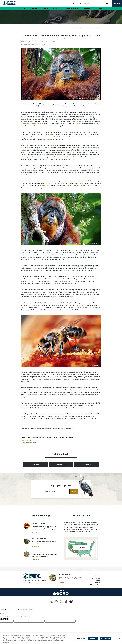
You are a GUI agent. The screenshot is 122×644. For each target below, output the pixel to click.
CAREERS (94, 569)
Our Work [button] (23, 8)
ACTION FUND (81, 569)
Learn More (35, 533)
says (69, 284)
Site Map (98, 580)
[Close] (119, 638)
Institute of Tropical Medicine (77, 186)
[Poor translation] (6, 619)
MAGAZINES (54, 569)
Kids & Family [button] (57, 8)
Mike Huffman (44, 186)
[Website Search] (96, 3)
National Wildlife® (87, 28)
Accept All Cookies (106, 638)
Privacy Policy (97, 576)
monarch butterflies (64, 150)
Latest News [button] (98, 8)
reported (86, 308)
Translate (29, 609)
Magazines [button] (87, 8)
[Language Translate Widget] (9, 609)
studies (28, 294)
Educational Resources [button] (72, 8)
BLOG (68, 569)
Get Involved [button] (34, 8)
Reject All (93, 638)
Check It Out (36, 559)
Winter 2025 (96, 28)
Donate (117, 3)
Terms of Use (97, 574)
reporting (51, 135)
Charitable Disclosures (95, 578)
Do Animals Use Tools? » (29, 440)
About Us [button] (45, 8)
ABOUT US (28, 569)
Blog (80, 3)
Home (73, 28)
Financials (98, 582)
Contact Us (73, 3)
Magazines (79, 28)
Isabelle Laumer (76, 121)
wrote (45, 126)
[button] (74, 491)
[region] (61, 639)
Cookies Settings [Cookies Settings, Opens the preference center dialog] (81, 638)
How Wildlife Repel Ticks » (29, 443)
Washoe (49, 379)
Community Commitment (95, 584)
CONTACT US (41, 569)
